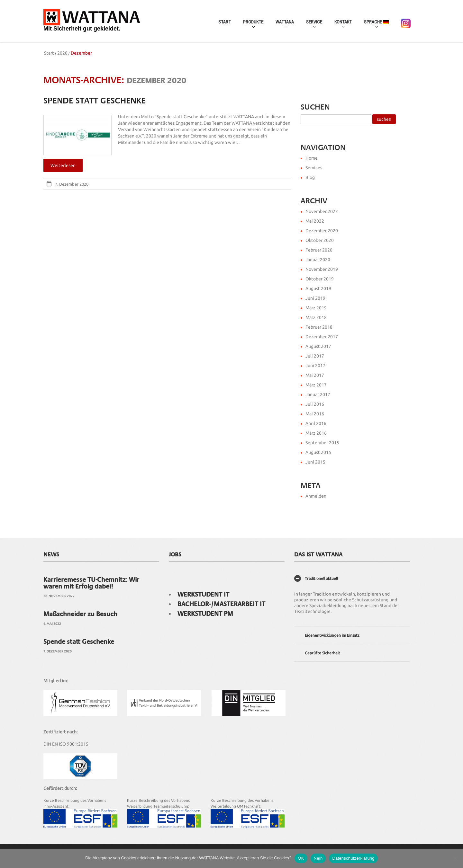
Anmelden (316, 496)
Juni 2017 (315, 366)
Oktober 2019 (320, 279)
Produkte (250, 25)
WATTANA (282, 25)
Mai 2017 (315, 375)
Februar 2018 (319, 327)
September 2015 (322, 443)
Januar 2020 (318, 260)
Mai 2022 (315, 221)
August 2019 (318, 288)
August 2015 (318, 452)
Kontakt (340, 25)
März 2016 (316, 433)
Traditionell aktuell (321, 578)
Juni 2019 (315, 298)
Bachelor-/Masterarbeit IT (221, 604)
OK (301, 858)
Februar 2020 (319, 250)
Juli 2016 (315, 404)
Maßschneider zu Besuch (80, 614)
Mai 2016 (315, 414)
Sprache (373, 25)
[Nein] (455, 858)
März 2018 (316, 317)
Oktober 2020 (320, 240)
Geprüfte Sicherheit (322, 653)
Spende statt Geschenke (95, 101)
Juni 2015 (315, 462)
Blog (310, 177)
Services (314, 168)
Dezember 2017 (322, 337)
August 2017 (318, 346)
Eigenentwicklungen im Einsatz (332, 635)
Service (311, 25)
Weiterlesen (63, 165)
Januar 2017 (318, 394)
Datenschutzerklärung (353, 858)
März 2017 (316, 385)
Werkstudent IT (203, 594)
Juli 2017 (315, 356)
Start (225, 22)
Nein (318, 858)
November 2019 (322, 269)
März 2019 (316, 308)
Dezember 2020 (322, 231)
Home (312, 158)
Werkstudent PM (205, 614)
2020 (62, 53)
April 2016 (316, 423)
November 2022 (322, 211)
